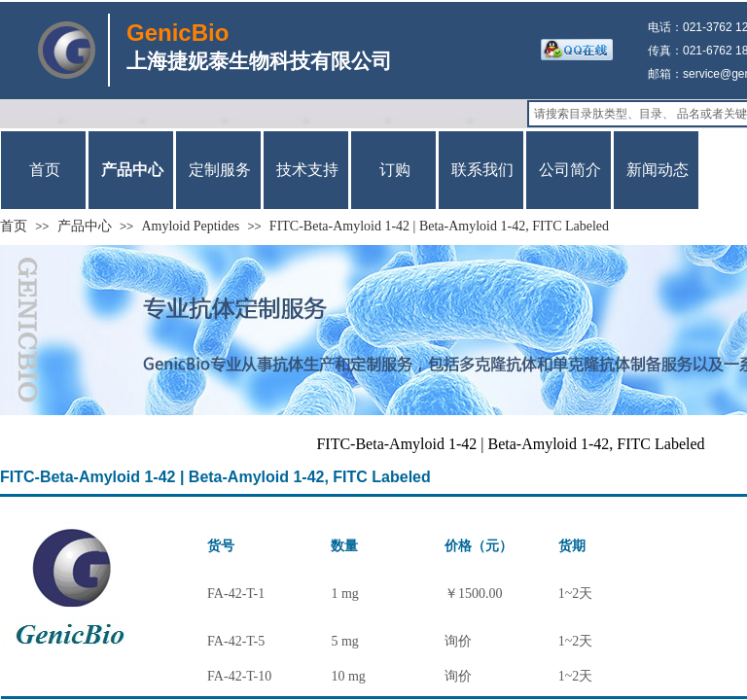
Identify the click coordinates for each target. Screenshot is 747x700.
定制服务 (220, 170)
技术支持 (307, 170)
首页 (14, 226)
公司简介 (570, 170)
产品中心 (85, 226)
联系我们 (482, 170)
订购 (395, 170)
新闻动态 (658, 170)
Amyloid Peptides (190, 226)
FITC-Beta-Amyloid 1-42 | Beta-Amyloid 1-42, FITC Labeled (439, 226)
